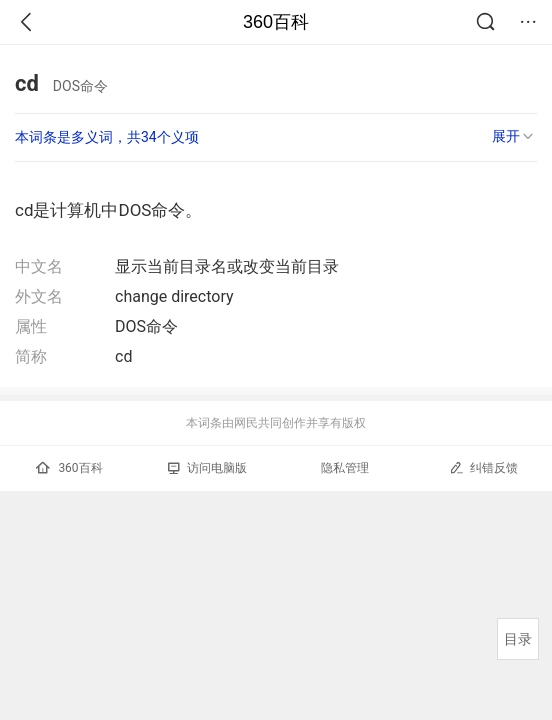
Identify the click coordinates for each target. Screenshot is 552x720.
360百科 (276, 22)
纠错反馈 (483, 467)
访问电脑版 (207, 468)
